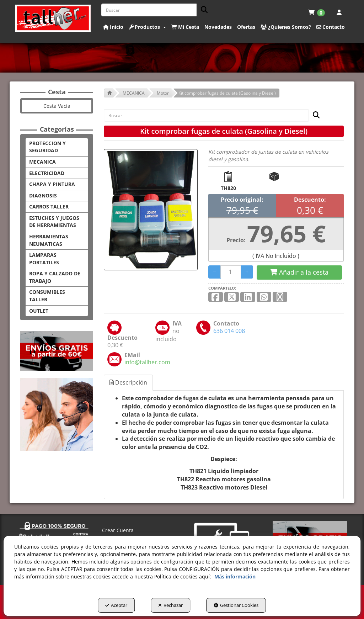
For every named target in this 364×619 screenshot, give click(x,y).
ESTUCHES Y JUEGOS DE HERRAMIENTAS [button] (54, 222)
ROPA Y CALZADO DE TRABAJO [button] (55, 277)
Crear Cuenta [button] (118, 530)
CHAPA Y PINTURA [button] (52, 184)
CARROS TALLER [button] (49, 207)
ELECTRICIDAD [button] (47, 173)
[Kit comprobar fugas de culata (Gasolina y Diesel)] (151, 210)
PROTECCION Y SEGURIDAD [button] (47, 147)
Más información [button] (235, 576)
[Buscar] (202, 10)
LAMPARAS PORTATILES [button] (44, 259)
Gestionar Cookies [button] (236, 605)
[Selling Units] (231, 272)
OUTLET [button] (39, 311)
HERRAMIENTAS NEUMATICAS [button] (49, 240)
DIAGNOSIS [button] (43, 195)
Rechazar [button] (170, 605)
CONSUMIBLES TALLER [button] (47, 296)
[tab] (129, 383)
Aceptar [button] (116, 605)
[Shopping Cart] (299, 273)
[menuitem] (317, 12)
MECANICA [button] (42, 162)
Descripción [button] (128, 382)
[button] (53, 18)
